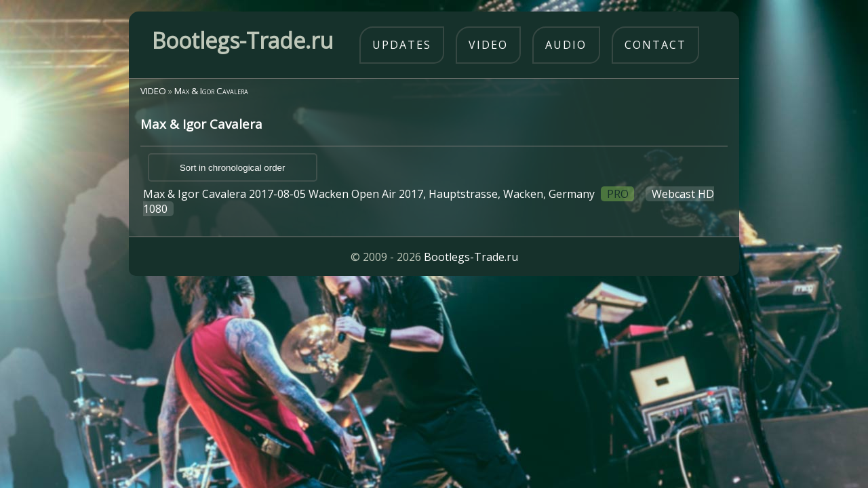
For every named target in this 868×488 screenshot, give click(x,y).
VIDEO (153, 91)
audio (566, 45)
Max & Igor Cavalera (211, 91)
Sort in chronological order (233, 168)
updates (402, 45)
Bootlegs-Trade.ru (471, 257)
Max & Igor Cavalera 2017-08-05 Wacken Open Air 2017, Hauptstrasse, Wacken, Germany (428, 201)
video (488, 45)
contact (655, 45)
